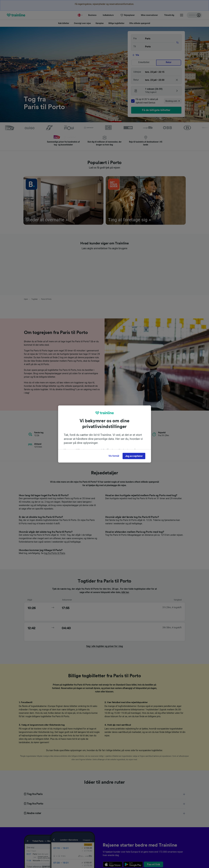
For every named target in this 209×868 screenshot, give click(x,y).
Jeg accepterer (134, 456)
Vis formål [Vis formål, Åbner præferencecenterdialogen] (114, 456)
